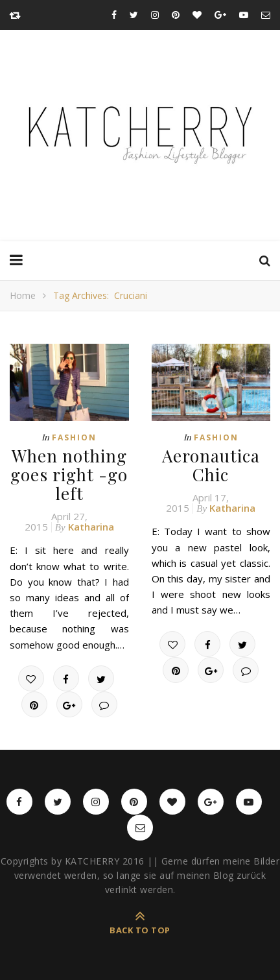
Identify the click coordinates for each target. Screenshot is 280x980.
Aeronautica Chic (211, 465)
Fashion (74, 437)
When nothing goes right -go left (69, 474)
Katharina (91, 527)
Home (23, 295)
